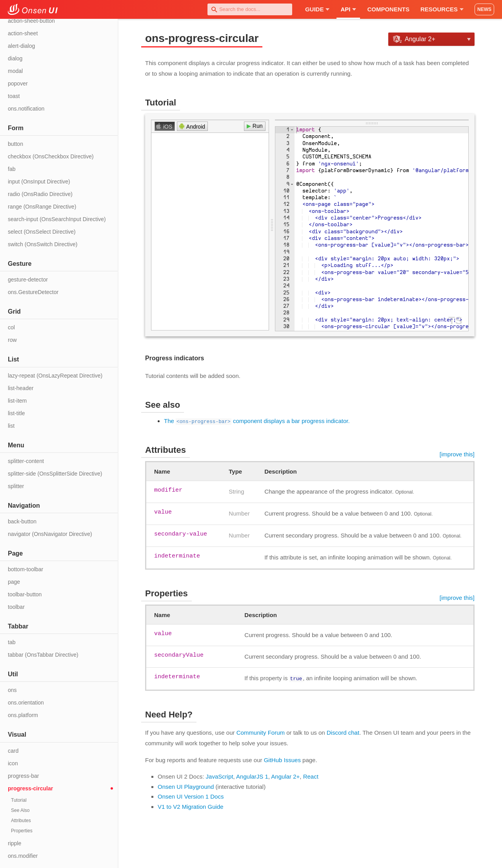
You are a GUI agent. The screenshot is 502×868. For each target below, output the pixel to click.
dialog (15, 58)
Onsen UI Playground (186, 786)
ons (12, 690)
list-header (21, 388)
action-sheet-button (31, 21)
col (11, 327)
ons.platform (23, 715)
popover (18, 84)
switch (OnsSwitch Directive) (43, 244)
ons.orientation (26, 703)
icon (13, 763)
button (15, 144)
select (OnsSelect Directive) (42, 232)
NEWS (484, 9)
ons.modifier (23, 856)
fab (12, 169)
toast (14, 96)
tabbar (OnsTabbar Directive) (43, 655)
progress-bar (23, 776)
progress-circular (30, 788)
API (348, 9)
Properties (22, 831)
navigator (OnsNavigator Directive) (50, 534)
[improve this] (457, 454)
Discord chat (343, 732)
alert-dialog (21, 46)
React (311, 776)
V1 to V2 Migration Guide (191, 806)
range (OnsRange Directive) (42, 207)
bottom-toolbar (25, 569)
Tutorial (19, 800)
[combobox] (250, 9)
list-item (17, 401)
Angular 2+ (285, 776)
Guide (317, 9)
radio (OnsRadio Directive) (40, 194)
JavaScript (220, 776)
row (12, 340)
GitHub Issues (282, 759)
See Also (20, 810)
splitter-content (26, 461)
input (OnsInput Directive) (39, 182)
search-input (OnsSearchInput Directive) (57, 219)
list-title (16, 413)
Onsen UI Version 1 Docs (191, 796)
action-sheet (23, 33)
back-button (22, 521)
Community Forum (261, 732)
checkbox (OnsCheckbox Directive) (51, 156)
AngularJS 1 (252, 776)
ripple (15, 843)
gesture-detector (28, 280)
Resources (442, 9)
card (13, 751)
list (11, 426)
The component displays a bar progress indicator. (257, 421)
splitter (16, 486)
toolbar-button (25, 594)
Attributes (21, 821)
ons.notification (26, 109)
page (14, 582)
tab (12, 642)
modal (15, 71)
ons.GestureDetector (33, 292)
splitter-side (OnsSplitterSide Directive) (55, 474)
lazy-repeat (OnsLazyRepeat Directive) (55, 376)
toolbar (16, 607)
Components (388, 9)
